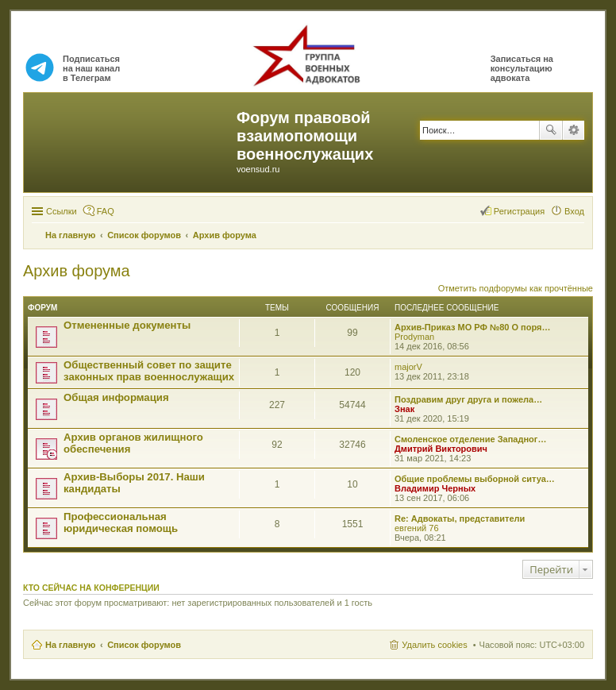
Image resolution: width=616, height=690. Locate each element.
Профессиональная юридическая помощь (121, 522)
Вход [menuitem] (574, 211)
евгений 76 (417, 528)
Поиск (551, 130)
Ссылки (62, 211)
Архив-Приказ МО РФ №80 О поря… (472, 327)
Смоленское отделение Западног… (470, 439)
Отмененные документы (127, 325)
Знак (404, 409)
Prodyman (414, 337)
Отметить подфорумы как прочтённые (516, 288)
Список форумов (144, 645)
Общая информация (116, 397)
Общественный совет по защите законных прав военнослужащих (149, 371)
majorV (408, 367)
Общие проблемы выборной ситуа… (475, 479)
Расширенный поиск (574, 130)
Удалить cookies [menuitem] (434, 645)
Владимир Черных (435, 488)
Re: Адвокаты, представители (460, 518)
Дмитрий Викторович (441, 449)
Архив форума (77, 271)
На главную (70, 645)
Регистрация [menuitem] (519, 211)
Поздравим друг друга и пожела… (468, 399)
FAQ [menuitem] (106, 211)
